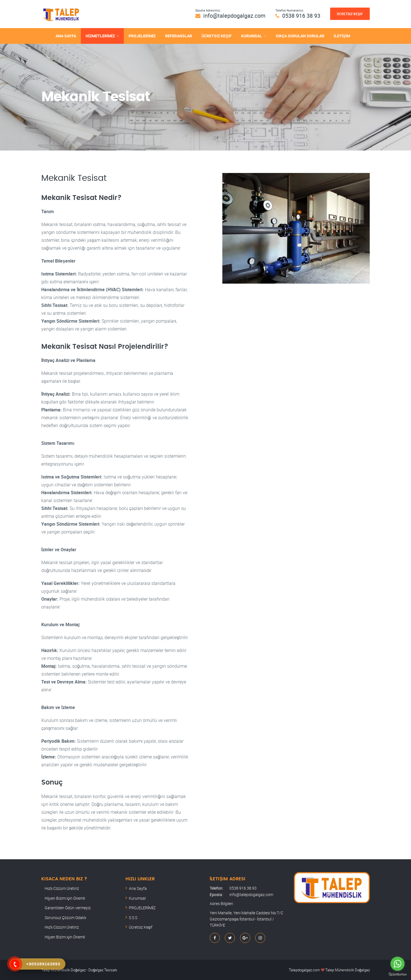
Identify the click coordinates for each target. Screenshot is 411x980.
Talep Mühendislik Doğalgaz (348, 970)
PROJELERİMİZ (142, 36)
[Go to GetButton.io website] (398, 974)
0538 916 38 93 (301, 16)
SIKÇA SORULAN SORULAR (300, 36)
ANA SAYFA (66, 36)
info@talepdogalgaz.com (234, 16)
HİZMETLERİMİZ (100, 36)
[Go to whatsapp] (398, 964)
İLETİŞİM (342, 36)
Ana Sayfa (138, 888)
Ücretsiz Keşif (350, 14)
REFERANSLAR (179, 36)
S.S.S (133, 918)
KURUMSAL (252, 36)
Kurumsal (137, 898)
